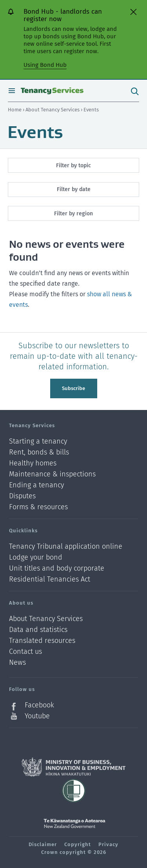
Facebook (39, 705)
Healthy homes (33, 463)
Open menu (12, 91)
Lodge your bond (36, 557)
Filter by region (73, 214)
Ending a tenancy (36, 485)
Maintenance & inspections (52, 474)
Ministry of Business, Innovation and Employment (73, 767)
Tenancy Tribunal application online (66, 547)
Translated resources (42, 641)
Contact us (25, 652)
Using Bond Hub (45, 65)
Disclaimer (43, 844)
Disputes (22, 496)
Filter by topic (73, 166)
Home (15, 110)
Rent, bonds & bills (39, 452)
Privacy (108, 844)
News (17, 663)
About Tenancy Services (53, 110)
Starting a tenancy (38, 441)
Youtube (37, 716)
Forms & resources (38, 507)
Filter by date (74, 189)
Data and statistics (38, 630)
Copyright (78, 844)
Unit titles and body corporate (57, 568)
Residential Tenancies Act (50, 579)
